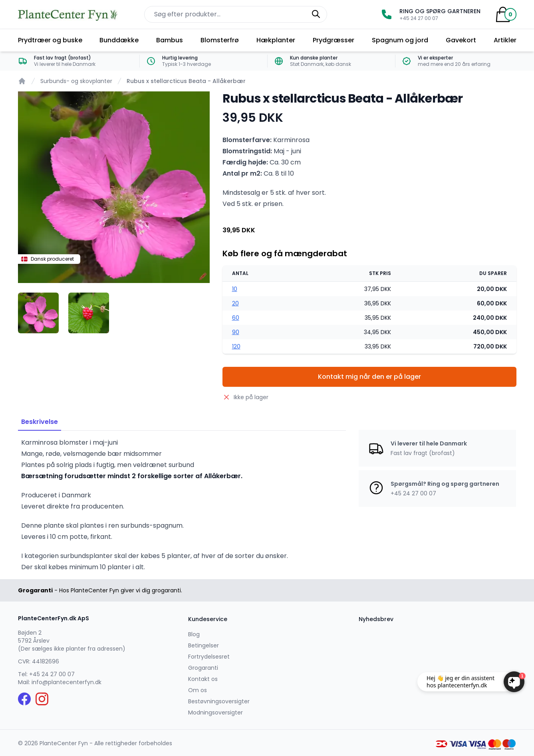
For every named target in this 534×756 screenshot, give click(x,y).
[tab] (38, 313)
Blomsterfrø (220, 40)
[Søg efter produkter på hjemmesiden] (236, 14)
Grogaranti (203, 668)
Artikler (505, 40)
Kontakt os (203, 679)
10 (235, 289)
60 (236, 318)
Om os (198, 690)
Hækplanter (276, 40)
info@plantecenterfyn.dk (67, 682)
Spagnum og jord (400, 40)
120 (236, 346)
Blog (194, 634)
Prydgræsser (334, 40)
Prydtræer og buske (50, 40)
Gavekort (461, 40)
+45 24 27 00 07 (52, 674)
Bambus (170, 40)
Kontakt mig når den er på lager (369, 377)
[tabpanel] (114, 187)
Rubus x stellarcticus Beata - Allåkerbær (186, 81)
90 (236, 332)
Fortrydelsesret (209, 657)
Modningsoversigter (215, 712)
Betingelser (203, 645)
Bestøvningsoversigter (219, 701)
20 (235, 303)
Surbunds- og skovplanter (76, 81)
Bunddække (119, 40)
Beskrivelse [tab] (40, 422)
